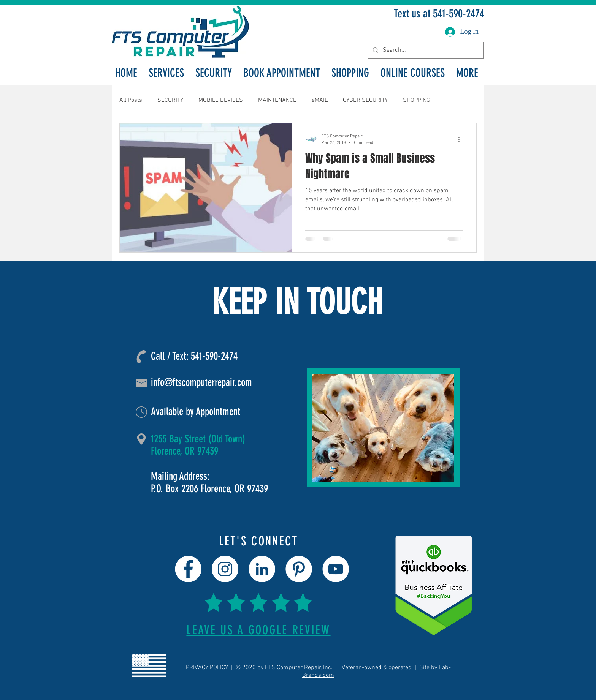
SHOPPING (417, 100)
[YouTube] (336, 569)
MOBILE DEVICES (221, 100)
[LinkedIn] (262, 569)
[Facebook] (188, 569)
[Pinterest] (299, 569)
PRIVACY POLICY (207, 668)
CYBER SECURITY (365, 100)
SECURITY (170, 100)
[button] (166, 73)
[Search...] (425, 50)
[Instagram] (225, 569)
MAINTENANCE (277, 100)
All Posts (131, 100)
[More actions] (461, 139)
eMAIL (320, 100)
